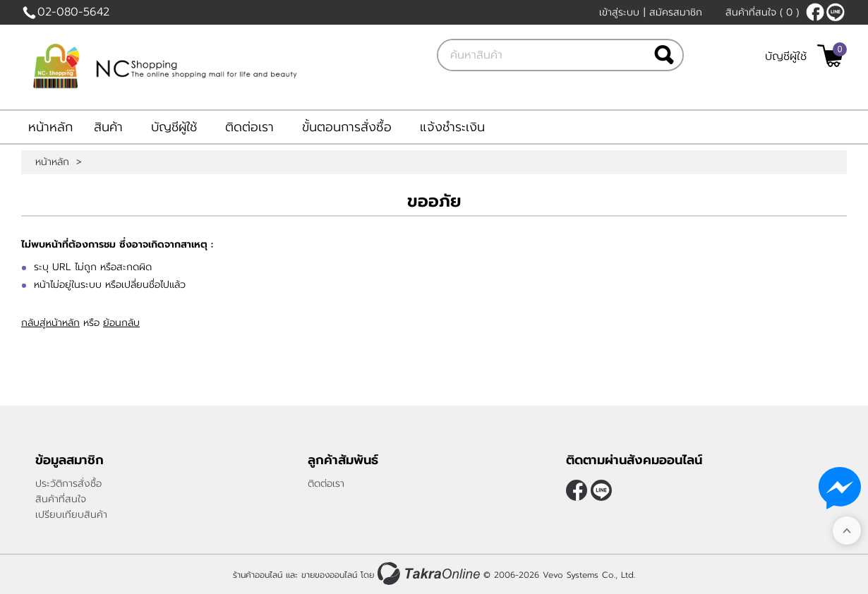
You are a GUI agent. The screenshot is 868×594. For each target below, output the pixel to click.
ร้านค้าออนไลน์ (258, 575)
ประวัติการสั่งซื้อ (68, 484)
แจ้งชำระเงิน (452, 127)
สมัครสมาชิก (676, 12)
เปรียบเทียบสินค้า (71, 515)
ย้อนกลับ (121, 323)
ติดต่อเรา (249, 127)
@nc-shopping (836, 12)
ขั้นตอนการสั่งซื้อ (347, 127)
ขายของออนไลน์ (329, 575)
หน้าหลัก (50, 127)
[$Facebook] (815, 12)
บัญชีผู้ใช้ (786, 56)
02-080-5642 (73, 12)
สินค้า (108, 127)
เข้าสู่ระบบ (619, 12)
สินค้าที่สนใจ (762, 12)
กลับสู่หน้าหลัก (50, 323)
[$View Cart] (830, 56)
